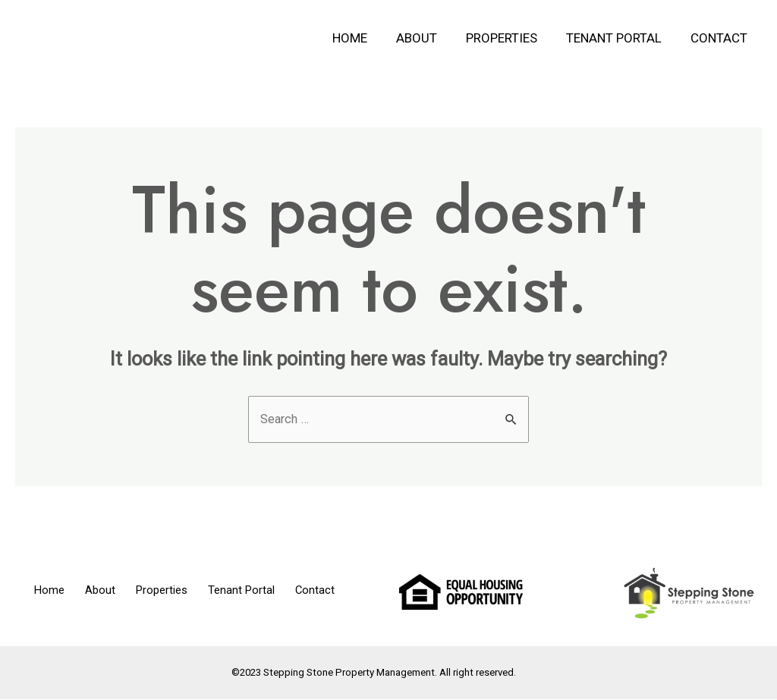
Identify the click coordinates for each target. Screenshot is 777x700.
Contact (720, 38)
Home (363, 38)
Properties (509, 38)
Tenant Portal (618, 38)
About (427, 38)
